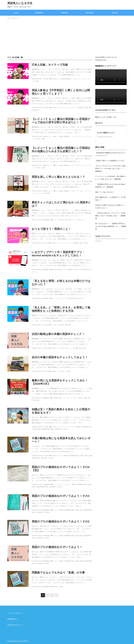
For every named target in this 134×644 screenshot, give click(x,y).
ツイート (98, 241)
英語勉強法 (39, 13)
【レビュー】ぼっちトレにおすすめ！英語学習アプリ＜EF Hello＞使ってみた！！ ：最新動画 (110, 169)
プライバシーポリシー (15, 613)
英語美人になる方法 (20, 3)
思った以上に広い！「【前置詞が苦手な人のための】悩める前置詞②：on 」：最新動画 (111, 226)
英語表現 (64, 13)
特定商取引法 (12, 619)
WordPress (25, 641)
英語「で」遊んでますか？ (105, 192)
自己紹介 (115, 13)
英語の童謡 (90, 13)
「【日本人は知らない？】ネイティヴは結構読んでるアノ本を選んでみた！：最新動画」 (110, 216)
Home (16, 13)
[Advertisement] (67, 37)
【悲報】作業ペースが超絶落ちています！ (110, 161)
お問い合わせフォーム (15, 625)
